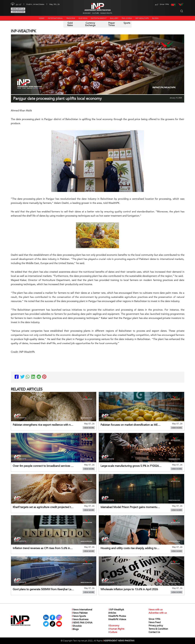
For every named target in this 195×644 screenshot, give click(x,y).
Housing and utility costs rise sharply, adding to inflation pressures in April (129, 548)
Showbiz (77, 626)
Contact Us (154, 632)
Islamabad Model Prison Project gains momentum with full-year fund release (130, 507)
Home (42, 18)
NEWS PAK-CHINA (82, 623)
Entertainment (99, 18)
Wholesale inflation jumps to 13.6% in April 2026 (129, 589)
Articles (112, 613)
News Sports (79, 616)
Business (83, 18)
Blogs (155, 18)
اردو (157, 4)
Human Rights (106, 13)
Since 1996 (154, 619)
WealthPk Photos (117, 616)
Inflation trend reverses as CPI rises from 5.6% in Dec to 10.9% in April (41, 548)
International (55, 18)
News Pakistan (80, 613)
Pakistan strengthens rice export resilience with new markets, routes (43, 425)
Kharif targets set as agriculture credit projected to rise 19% (43, 507)
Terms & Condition (158, 629)
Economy (87, 13)
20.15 (19, 4)
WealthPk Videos (117, 619)
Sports (127, 23)
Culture (95, 13)
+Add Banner (18, 12)
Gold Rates (70, 24)
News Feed (155, 622)
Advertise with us (158, 613)
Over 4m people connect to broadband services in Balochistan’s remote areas (43, 466)
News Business (80, 619)
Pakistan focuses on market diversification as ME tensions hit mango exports (129, 425)
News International (82, 610)
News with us (18, 9)
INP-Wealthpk (142, 18)
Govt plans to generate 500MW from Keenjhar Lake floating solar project (43, 590)
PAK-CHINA (127, 18)
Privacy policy (156, 626)
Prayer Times (112, 24)
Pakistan (71, 18)
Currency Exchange (90, 24)
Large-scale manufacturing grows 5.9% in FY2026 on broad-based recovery (130, 466)
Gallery (114, 18)
